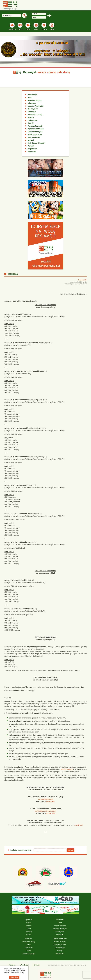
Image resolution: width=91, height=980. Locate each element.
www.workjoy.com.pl (45, 799)
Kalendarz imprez (35, 100)
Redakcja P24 (82, 280)
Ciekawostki (33, 120)
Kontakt (31, 146)
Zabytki (31, 123)
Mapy (29, 929)
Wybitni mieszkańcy (36, 129)
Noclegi (31, 140)
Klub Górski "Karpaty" (37, 143)
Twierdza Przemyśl (35, 126)
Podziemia (32, 112)
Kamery (29, 926)
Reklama (29, 932)
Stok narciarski (34, 137)
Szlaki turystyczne (35, 135)
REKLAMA (32, 152)
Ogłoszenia (29, 920)
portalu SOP (51, 813)
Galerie (29, 923)
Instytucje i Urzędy (35, 115)
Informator (32, 103)
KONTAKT (79, 825)
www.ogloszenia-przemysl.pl (45, 811)
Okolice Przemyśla (35, 132)
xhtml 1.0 (80, 965)
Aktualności (32, 95)
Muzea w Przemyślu (36, 106)
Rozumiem (14, 977)
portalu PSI (50, 801)
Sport (30, 97)
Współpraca (32, 149)
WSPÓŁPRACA (67, 769)
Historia (31, 117)
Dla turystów (33, 109)
